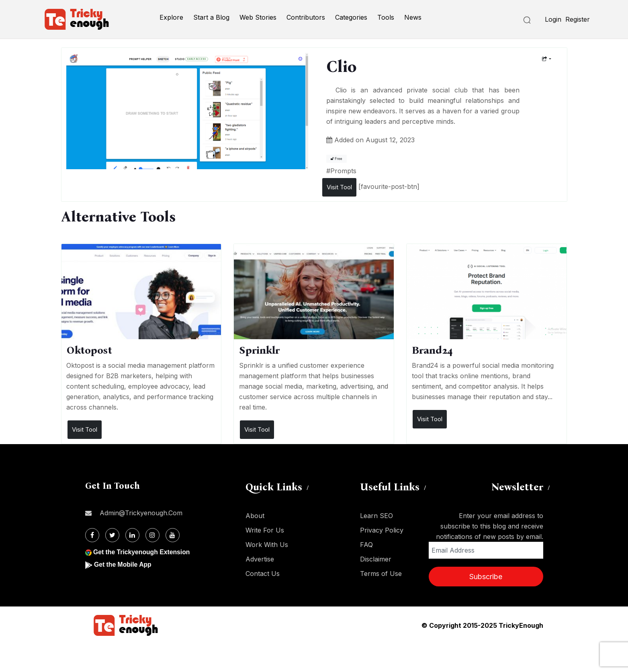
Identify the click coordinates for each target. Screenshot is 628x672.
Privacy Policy (382, 530)
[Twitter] (112, 535)
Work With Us (267, 545)
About (255, 516)
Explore (171, 17)
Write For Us (265, 530)
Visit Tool (339, 187)
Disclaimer (376, 559)
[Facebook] (92, 535)
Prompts (343, 171)
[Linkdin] (132, 535)
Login (553, 19)
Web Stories (258, 17)
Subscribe (486, 577)
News (413, 17)
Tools (386, 17)
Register (578, 19)
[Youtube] (173, 535)
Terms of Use (381, 574)
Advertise (260, 559)
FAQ (366, 545)
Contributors (306, 17)
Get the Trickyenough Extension (142, 552)
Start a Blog (211, 17)
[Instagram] (152, 535)
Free (337, 159)
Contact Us (263, 574)
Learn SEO (376, 516)
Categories (351, 17)
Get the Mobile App (123, 564)
